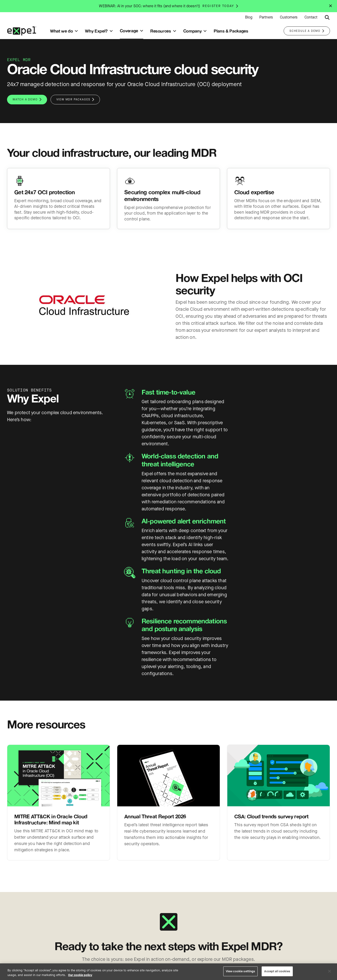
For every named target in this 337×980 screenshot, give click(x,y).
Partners (266, 17)
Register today (218, 6)
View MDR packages (73, 99)
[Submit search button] (327, 18)
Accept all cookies (277, 971)
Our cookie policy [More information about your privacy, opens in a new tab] (80, 975)
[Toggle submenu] (76, 31)
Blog (249, 17)
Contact (311, 17)
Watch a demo (25, 99)
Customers (289, 17)
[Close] (330, 971)
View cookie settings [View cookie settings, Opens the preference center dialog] (241, 971)
